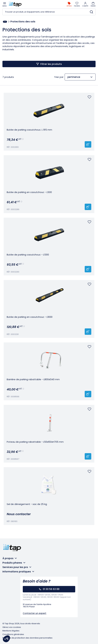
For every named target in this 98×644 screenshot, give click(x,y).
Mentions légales (11, 631)
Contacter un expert (35, 613)
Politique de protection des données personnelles (27, 638)
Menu (5, 4)
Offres (69, 4)
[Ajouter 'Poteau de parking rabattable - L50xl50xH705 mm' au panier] (88, 456)
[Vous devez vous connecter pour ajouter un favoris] (89, 97)
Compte (85, 4)
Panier (93, 4)
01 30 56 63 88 (51, 589)
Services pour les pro (15, 567)
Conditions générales (13, 634)
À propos (8, 558)
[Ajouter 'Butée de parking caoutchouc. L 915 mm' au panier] (88, 144)
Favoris (77, 4)
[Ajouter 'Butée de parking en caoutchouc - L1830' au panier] (88, 332)
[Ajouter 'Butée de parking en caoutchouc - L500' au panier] (88, 207)
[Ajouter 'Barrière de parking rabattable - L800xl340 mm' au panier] (88, 394)
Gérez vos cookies (12, 627)
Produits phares (12, 563)
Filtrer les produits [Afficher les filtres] (51, 64)
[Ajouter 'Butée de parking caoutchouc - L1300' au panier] (88, 269)
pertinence (74, 77)
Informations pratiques (17, 572)
